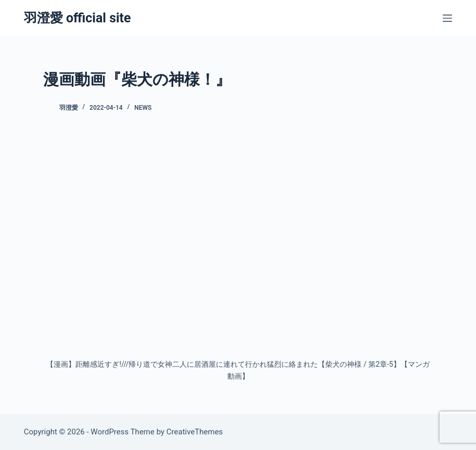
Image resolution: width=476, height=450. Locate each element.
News (143, 108)
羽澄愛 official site (78, 18)
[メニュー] (447, 18)
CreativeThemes (195, 432)
